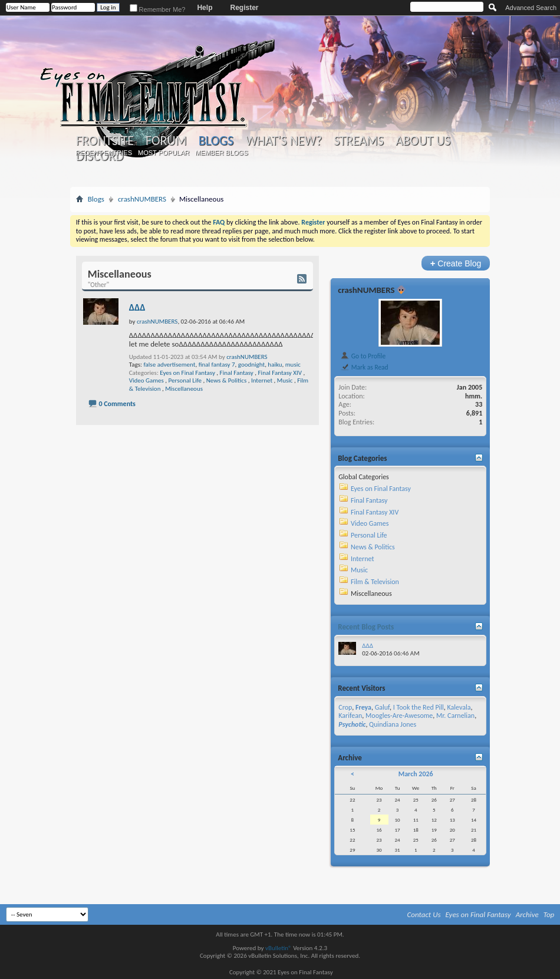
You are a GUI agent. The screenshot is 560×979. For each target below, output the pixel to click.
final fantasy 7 (217, 365)
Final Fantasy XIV (280, 373)
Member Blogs (221, 153)
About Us (423, 141)
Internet (262, 380)
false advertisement (169, 365)
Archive (527, 914)
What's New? (284, 141)
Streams (359, 141)
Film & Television (375, 582)
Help (205, 8)
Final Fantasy (237, 373)
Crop (345, 707)
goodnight (251, 365)
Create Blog (456, 263)
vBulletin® (279, 948)
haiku (275, 365)
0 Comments (117, 404)
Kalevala (459, 707)
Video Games (146, 380)
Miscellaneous (184, 389)
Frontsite (105, 141)
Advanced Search (531, 8)
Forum (166, 141)
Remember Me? (158, 9)
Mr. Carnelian (455, 716)
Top (549, 914)
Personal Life (185, 380)
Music (285, 380)
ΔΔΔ (137, 307)
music (293, 365)
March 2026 (416, 774)
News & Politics (226, 380)
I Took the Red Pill (419, 707)
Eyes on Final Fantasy (187, 373)
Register (244, 8)
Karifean (350, 716)
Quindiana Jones (393, 724)
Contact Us (424, 914)
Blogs (216, 141)
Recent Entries (104, 153)
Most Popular (164, 153)
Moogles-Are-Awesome (399, 716)
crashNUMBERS (142, 199)
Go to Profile (363, 356)
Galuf (382, 707)
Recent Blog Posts (366, 627)
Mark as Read (364, 367)
